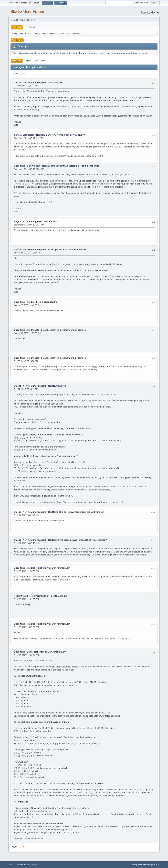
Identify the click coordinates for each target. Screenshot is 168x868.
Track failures (55, 82)
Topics (28, 61)
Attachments (40, 61)
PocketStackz (21, 596)
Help (134, 865)
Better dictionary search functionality (46, 652)
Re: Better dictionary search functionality (48, 568)
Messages (17, 61)
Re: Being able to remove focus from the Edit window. (76, 512)
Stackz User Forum (27, 11)
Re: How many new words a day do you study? (61, 135)
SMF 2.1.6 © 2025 (16, 865)
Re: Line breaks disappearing (42, 302)
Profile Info (17, 40)
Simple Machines (31, 865)
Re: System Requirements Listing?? (49, 596)
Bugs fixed (20, 166)
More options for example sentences (67, 249)
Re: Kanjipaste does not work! (43, 221)
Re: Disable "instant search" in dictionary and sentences (56, 330)
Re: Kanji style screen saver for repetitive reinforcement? (78, 540)
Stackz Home (150, 12)
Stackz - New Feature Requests (30, 82)
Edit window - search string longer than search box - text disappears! (63, 166)
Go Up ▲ (156, 865)
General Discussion (24, 135)
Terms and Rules (144, 865)
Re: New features (57, 386)
